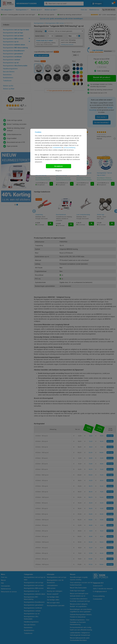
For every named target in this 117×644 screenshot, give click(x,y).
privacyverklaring (70, 148)
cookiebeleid (57, 148)
